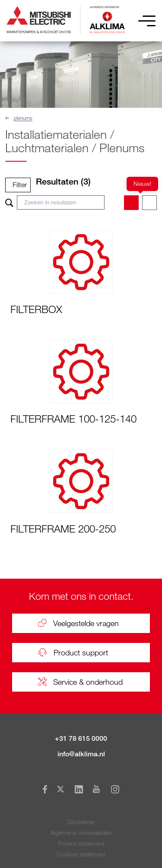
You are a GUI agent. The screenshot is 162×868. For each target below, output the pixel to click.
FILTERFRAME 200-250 (63, 528)
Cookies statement (81, 854)
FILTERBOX (36, 309)
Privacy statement (81, 843)
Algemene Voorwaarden (81, 832)
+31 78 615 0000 (81, 738)
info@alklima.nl (81, 754)
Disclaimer (81, 822)
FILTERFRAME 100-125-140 (73, 418)
